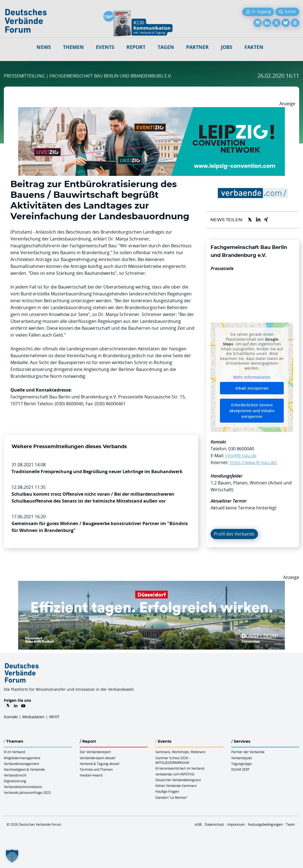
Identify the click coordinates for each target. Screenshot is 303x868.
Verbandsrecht (15, 775)
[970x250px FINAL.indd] (151, 110)
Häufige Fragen (167, 791)
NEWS (44, 47)
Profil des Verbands (234, 534)
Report (136, 47)
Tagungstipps (242, 764)
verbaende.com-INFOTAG (175, 774)
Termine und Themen (96, 769)
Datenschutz (214, 824)
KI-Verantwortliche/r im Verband (180, 768)
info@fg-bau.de (241, 456)
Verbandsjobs (242, 758)
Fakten (254, 47)
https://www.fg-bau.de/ (253, 462)
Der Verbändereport (95, 752)
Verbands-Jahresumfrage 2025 (27, 792)
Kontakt (11, 717)
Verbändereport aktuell (97, 758)
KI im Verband (14, 752)
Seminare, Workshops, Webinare (180, 752)
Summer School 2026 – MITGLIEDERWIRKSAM (173, 760)
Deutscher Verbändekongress (178, 780)
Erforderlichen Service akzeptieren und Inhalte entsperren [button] (252, 411)
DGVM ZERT (240, 769)
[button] (12, 856)
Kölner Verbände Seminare (176, 786)
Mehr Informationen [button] (252, 377)
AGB (198, 824)
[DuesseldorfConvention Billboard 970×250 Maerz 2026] (151, 584)
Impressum (236, 824)
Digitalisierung (15, 781)
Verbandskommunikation (23, 787)
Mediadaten (33, 717)
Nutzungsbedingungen (265, 824)
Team (290, 824)
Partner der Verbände (248, 752)
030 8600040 (241, 449)
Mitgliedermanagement (22, 758)
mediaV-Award (91, 775)
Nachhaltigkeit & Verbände (24, 769)
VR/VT (54, 717)
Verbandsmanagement (21, 764)
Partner (197, 47)
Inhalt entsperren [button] (252, 388)
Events (105, 47)
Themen (73, 47)
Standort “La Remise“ (171, 797)
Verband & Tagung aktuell (100, 764)
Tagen (166, 47)
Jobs (227, 47)
